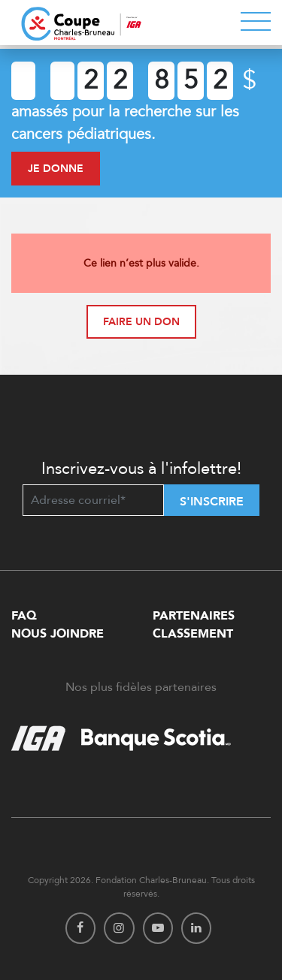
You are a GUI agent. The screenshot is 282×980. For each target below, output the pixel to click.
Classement (193, 634)
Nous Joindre (58, 634)
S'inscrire (212, 502)
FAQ (24, 616)
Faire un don (141, 322)
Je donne (56, 169)
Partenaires (194, 616)
